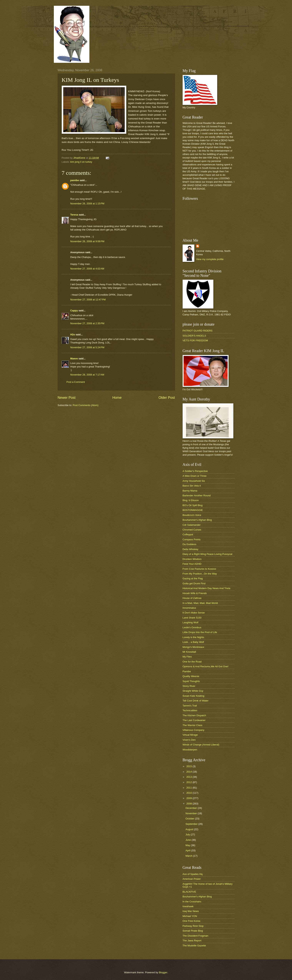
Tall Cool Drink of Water (196, 701)
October (190, 819)
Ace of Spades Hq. (193, 874)
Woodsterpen (190, 750)
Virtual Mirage (190, 735)
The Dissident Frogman (195, 936)
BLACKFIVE (189, 892)
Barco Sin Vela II (192, 486)
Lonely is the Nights (193, 637)
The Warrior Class (193, 725)
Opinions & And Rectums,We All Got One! (206, 666)
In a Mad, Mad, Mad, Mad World (200, 603)
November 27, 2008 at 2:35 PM (87, 323)
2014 (189, 772)
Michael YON (190, 916)
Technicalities (190, 710)
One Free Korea (191, 921)
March (189, 856)
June (189, 840)
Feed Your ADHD (192, 564)
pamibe (75, 180)
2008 (189, 804)
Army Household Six (194, 481)
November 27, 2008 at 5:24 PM (87, 347)
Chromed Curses (192, 530)
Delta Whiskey (191, 549)
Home (117, 398)
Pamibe (187, 671)
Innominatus (189, 608)
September (192, 824)
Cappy (74, 310)
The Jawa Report (192, 941)
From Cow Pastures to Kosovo (199, 569)
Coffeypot (188, 534)
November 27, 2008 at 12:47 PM (88, 300)
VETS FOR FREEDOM (195, 340)
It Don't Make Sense (194, 613)
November (192, 813)
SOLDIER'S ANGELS (194, 336)
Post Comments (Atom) (86, 405)
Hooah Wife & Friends (195, 593)
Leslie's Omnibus (192, 627)
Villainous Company (194, 730)
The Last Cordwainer (194, 720)
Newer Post (67, 398)
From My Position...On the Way (200, 574)
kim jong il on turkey (81, 162)
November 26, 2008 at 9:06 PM (87, 241)
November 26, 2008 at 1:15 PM (87, 204)
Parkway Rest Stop (193, 926)
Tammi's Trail (190, 706)
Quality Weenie (191, 676)
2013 (189, 777)
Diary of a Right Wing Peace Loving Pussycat (208, 554)
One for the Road (192, 662)
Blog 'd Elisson (191, 500)
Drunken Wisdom (192, 559)
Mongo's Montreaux (193, 647)
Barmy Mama (190, 491)
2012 (189, 782)
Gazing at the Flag (193, 578)
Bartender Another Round (197, 495)
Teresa (74, 215)
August (190, 829)
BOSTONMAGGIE (193, 510)
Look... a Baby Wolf (193, 642)
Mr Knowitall (189, 652)
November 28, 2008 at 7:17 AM (87, 375)
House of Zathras (192, 598)
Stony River (189, 686)
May (188, 845)
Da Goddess (190, 544)
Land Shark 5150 (192, 618)
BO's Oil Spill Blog (193, 505)
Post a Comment (76, 382)
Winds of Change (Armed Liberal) (201, 745)
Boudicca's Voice (192, 515)
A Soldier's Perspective (195, 471)
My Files (187, 657)
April (188, 850)
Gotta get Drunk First (194, 583)
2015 (189, 766)
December (192, 808)
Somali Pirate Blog (193, 931)
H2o (73, 335)
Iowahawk (188, 906)
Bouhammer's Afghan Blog (197, 520)
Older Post (167, 398)
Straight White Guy (193, 691)
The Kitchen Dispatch (194, 715)
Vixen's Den (189, 740)
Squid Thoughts (191, 681)
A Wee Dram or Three (195, 476)
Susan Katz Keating (193, 696)
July (188, 834)
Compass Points (192, 539)
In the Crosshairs (192, 902)
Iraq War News (191, 911)
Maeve (74, 359)
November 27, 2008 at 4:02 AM (87, 269)
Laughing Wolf (191, 622)
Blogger (163, 972)
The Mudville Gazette (194, 946)
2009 (189, 798)
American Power (192, 879)
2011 (189, 788)
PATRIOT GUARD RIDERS (198, 331)
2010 (189, 793)
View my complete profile (210, 259)
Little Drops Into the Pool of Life (200, 632)
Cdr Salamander (192, 525)
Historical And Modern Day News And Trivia (206, 588)
